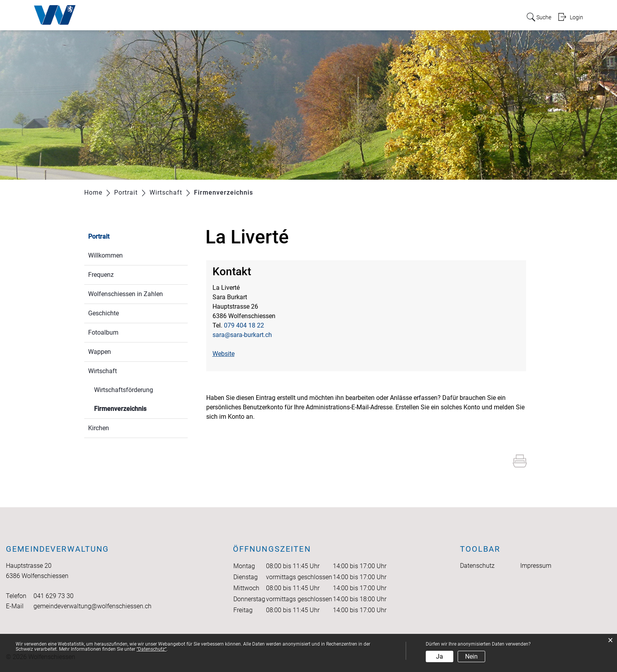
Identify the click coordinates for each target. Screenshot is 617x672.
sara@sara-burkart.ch (242, 335)
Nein (471, 656)
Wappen (100, 352)
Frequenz (101, 275)
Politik (329, 17)
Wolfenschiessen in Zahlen (126, 294)
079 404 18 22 (244, 325)
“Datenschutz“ (151, 649)
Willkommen (105, 255)
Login (576, 17)
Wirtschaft (103, 371)
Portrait (300, 17)
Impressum (536, 566)
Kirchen (99, 428)
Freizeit (431, 17)
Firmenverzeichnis (139, 408)
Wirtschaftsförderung (124, 390)
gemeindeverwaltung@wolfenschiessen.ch (92, 606)
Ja (440, 656)
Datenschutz (477, 566)
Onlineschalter (473, 17)
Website (227, 354)
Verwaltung (364, 17)
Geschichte (103, 313)
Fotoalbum (103, 332)
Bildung (401, 17)
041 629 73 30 (54, 596)
